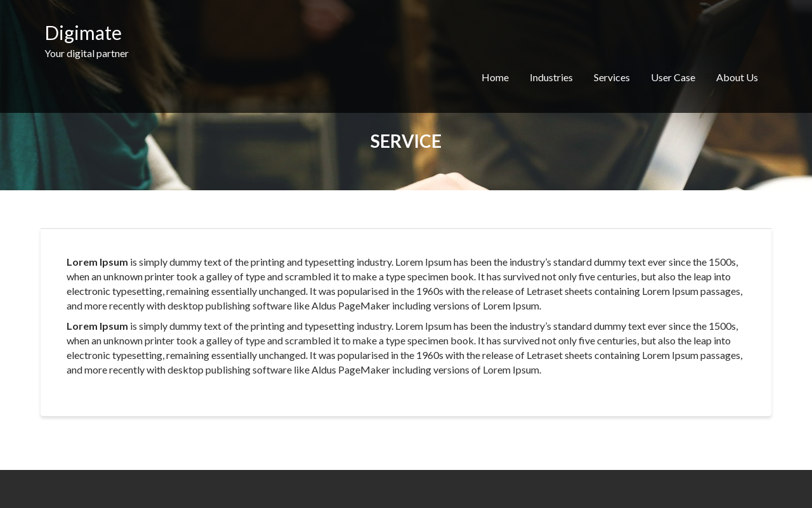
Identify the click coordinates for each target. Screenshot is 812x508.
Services (612, 77)
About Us (737, 77)
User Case (673, 77)
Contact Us (688, 41)
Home (495, 77)
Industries (551, 77)
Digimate (83, 32)
